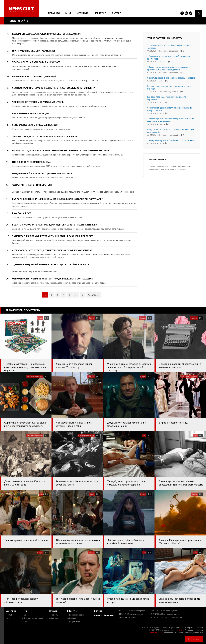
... (76, 295)
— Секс (25, 622)
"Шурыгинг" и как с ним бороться (32, 185)
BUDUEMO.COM (166, 618)
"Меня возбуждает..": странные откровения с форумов (44, 136)
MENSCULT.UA (164, 611)
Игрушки (82, 13)
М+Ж (68, 13)
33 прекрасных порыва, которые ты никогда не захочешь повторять (53, 236)
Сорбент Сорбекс (156, 633)
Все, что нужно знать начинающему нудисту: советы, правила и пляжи (55, 225)
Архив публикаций (104, 615)
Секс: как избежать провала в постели (35, 125)
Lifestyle (100, 13)
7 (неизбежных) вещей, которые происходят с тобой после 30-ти (51, 264)
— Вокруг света (74, 622)
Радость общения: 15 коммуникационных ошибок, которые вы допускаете (57, 199)
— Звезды (11, 618)
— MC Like (10, 615)
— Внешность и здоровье (78, 615)
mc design (180, 630)
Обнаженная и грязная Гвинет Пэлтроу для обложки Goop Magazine (52, 279)
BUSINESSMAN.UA (165, 614)
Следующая (93, 295)
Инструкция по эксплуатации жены (33, 51)
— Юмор (25, 615)
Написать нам (194, 639)
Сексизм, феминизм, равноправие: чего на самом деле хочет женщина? (54, 88)
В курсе (116, 13)
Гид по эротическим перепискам (32, 162)
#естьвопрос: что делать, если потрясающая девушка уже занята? (52, 250)
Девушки (54, 13)
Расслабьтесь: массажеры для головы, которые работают (47, 34)
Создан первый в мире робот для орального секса (42, 173)
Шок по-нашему (21, 213)
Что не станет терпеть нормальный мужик (38, 102)
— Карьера (72, 618)
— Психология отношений (32, 618)
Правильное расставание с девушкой (34, 76)
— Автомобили (55, 618)
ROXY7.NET (132, 611)
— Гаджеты (54, 615)
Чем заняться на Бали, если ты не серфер (36, 62)
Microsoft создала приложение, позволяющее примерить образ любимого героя (61, 150)
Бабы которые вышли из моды (31, 113)
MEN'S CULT (131, 614)
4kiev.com (129, 618)
